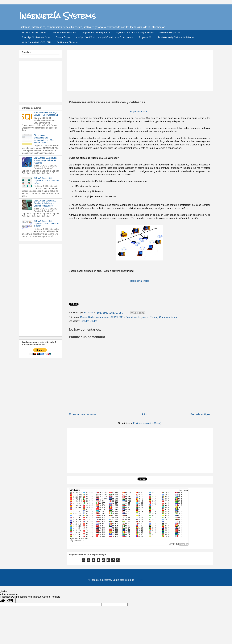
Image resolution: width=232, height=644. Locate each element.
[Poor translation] (11, 601)
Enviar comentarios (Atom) (147, 423)
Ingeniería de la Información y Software (135, 33)
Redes (84, 317)
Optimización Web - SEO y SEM (37, 43)
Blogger (139, 580)
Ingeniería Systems (57, 16)
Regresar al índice (140, 112)
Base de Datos (63, 38)
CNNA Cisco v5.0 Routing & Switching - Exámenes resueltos (46, 160)
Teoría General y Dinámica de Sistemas (176, 38)
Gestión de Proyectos (170, 33)
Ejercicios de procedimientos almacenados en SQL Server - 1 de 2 (44, 139)
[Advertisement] (141, 69)
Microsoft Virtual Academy (35, 33)
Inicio (143, 414)
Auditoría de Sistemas (67, 43)
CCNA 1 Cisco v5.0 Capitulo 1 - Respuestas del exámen (47, 181)
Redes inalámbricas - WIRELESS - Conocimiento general (118, 317)
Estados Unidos (89, 321)
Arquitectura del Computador (96, 33)
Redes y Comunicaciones (65, 33)
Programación (145, 38)
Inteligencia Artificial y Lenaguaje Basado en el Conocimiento (104, 38)
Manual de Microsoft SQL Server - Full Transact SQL (46, 114)
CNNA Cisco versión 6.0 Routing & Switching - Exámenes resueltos (45, 203)
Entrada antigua (200, 414)
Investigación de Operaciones (36, 38)
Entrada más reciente (82, 414)
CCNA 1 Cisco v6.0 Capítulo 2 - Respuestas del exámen (47, 224)
